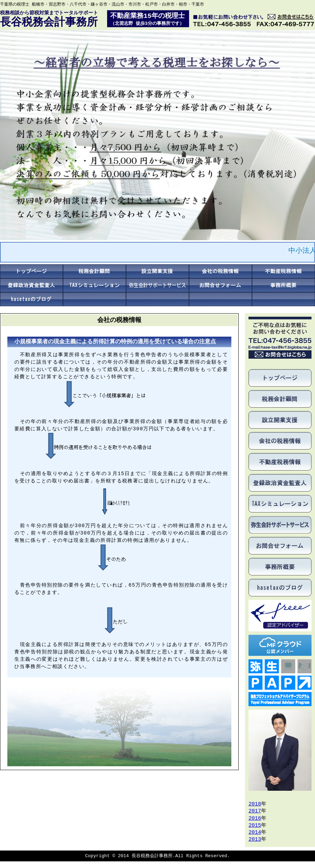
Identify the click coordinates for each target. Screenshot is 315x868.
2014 (255, 833)
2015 (255, 826)
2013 (255, 840)
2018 (255, 804)
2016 (255, 819)
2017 (255, 811)
